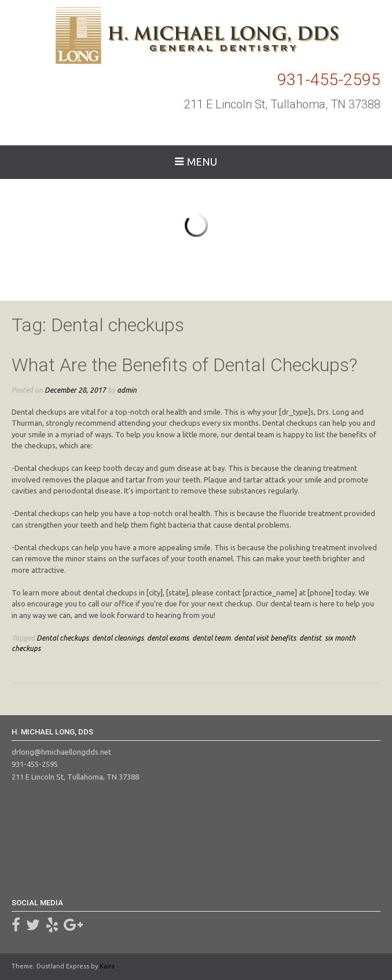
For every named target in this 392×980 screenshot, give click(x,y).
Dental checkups (63, 638)
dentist (310, 638)
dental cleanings (118, 638)
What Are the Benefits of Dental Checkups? (184, 365)
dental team (211, 638)
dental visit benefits (265, 638)
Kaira (107, 966)
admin (127, 390)
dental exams (168, 638)
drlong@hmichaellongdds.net (61, 752)
